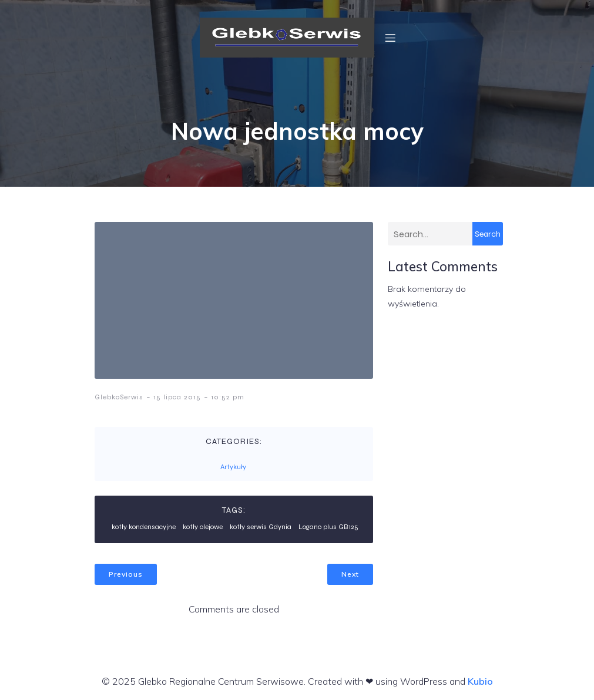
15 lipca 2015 (177, 397)
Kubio (480, 681)
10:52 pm (228, 397)
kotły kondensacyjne (144, 527)
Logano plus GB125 (328, 527)
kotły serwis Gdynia (261, 527)
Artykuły (233, 467)
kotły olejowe (203, 527)
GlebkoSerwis (119, 397)
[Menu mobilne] (390, 38)
